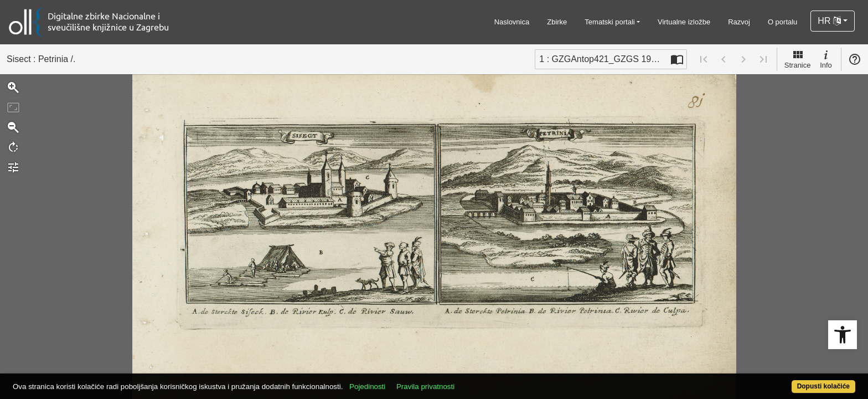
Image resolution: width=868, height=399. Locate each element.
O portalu (782, 22)
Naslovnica (512, 22)
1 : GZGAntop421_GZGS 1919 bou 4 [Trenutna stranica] (603, 59)
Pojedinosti (410, 380)
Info (826, 59)
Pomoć (855, 59)
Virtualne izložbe (684, 22)
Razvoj (739, 22)
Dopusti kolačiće (777, 380)
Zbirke (557, 22)
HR (829, 21)
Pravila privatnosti (469, 380)
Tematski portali (609, 22)
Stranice (798, 59)
